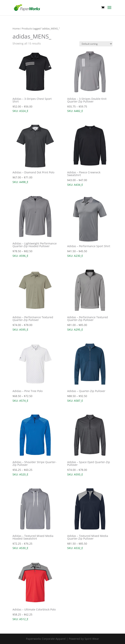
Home (16, 29)
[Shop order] (96, 44)
